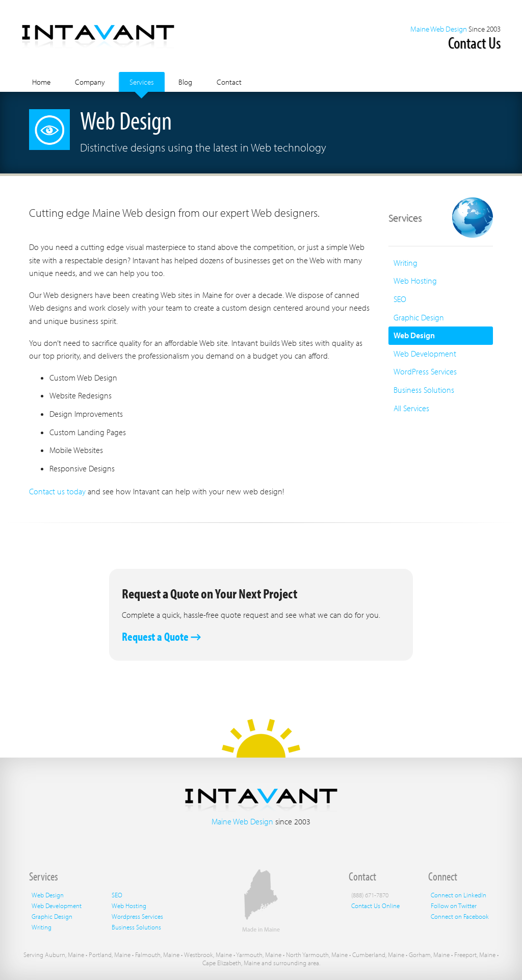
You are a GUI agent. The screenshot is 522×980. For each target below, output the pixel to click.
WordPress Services (425, 371)
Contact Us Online (375, 906)
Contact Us (474, 42)
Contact (229, 82)
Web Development (425, 354)
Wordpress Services (137, 916)
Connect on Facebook (460, 916)
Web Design (414, 335)
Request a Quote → (162, 636)
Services (142, 82)
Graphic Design (419, 317)
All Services (411, 408)
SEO (400, 299)
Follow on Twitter (454, 906)
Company (90, 82)
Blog (185, 82)
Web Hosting (415, 281)
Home (41, 82)
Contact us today (57, 491)
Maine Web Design (439, 29)
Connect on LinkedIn (459, 895)
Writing (406, 263)
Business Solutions (424, 390)
